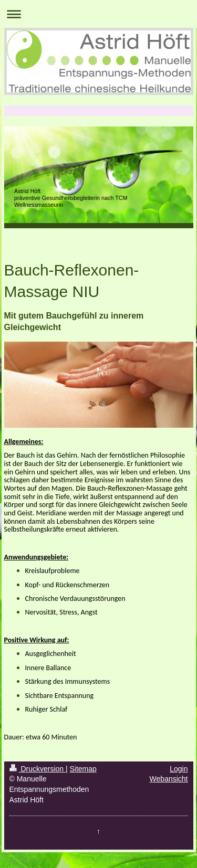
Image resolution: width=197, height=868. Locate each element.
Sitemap (83, 769)
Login (179, 769)
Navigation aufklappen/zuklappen (98, 14)
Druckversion (38, 769)
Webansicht (169, 779)
